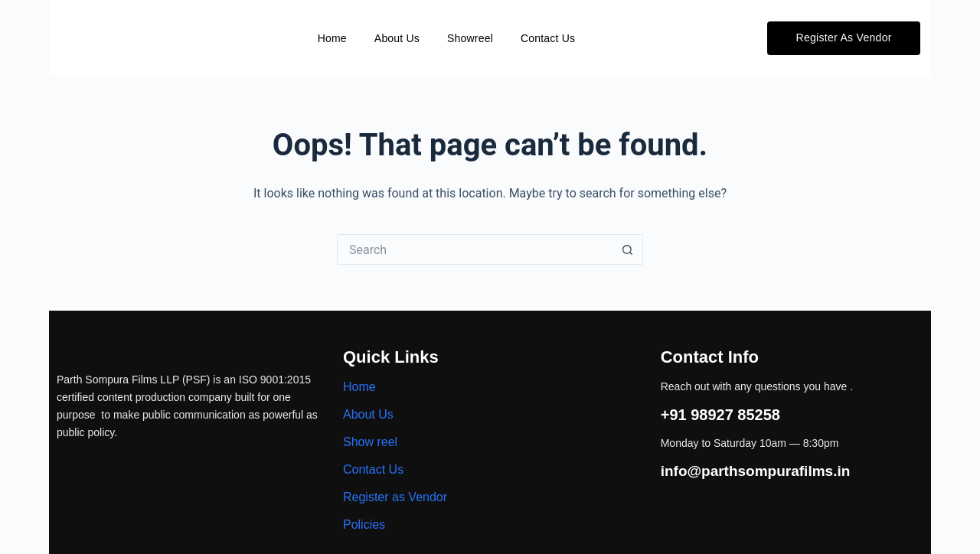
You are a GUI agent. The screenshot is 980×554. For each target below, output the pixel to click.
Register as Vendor (395, 497)
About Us (397, 38)
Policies (364, 525)
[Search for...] (475, 249)
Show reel (370, 442)
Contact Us (548, 38)
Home (332, 38)
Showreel (470, 38)
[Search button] (628, 249)
